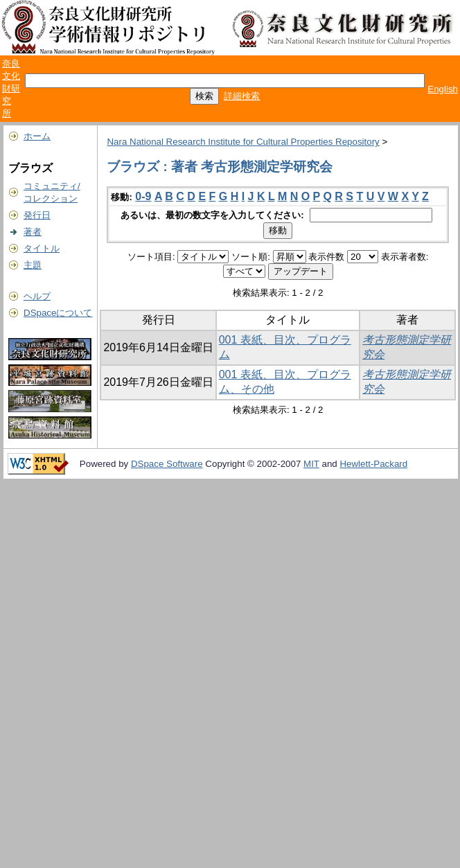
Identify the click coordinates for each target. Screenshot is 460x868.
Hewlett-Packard (373, 464)
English (443, 89)
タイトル (42, 248)
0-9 (143, 196)
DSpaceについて (58, 313)
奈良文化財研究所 (11, 88)
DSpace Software (167, 464)
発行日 (37, 215)
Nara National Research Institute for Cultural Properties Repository (243, 142)
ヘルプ (37, 296)
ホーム (37, 136)
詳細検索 (242, 96)
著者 (33, 232)
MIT (311, 464)
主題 (33, 265)
